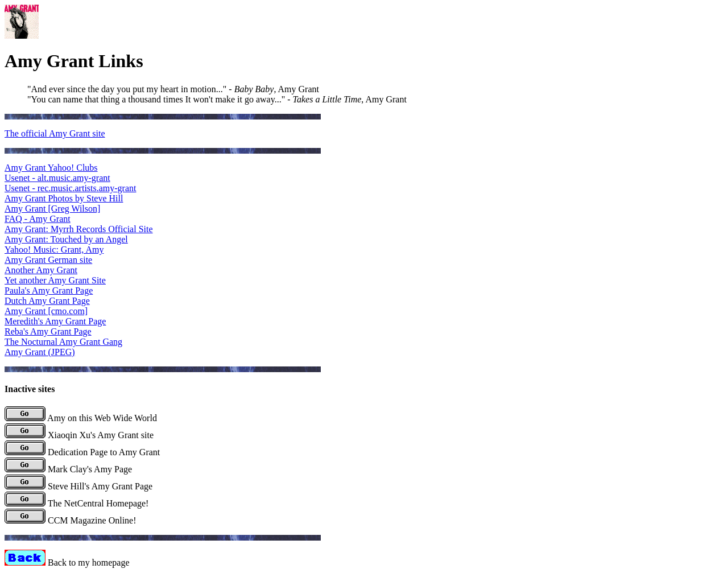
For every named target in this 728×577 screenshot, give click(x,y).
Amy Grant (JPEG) (40, 352)
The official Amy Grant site (55, 133)
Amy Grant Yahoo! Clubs (51, 168)
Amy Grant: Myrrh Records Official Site (79, 229)
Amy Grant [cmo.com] (46, 311)
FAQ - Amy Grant (38, 219)
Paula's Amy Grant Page (49, 290)
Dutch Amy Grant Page (47, 301)
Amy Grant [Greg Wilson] (52, 209)
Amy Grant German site (48, 260)
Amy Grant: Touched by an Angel (66, 239)
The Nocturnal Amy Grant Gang (63, 342)
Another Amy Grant (41, 270)
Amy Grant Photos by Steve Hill (64, 198)
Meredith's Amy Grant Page (55, 321)
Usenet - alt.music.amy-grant (57, 178)
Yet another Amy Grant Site (55, 280)
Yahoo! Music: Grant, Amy (54, 250)
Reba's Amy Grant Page (48, 331)
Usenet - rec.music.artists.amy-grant (70, 188)
